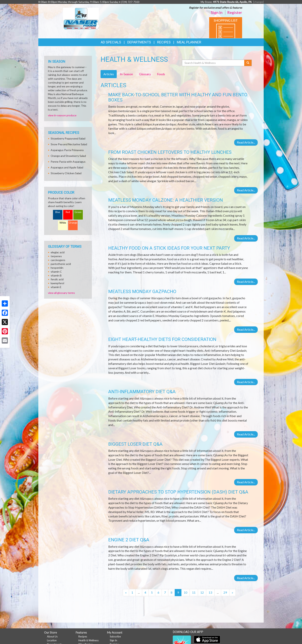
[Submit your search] (248, 63)
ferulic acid (57, 279)
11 (194, 592)
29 (225, 592)
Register (235, 12)
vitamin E (56, 287)
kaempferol (57, 283)
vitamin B (56, 275)
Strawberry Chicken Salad (66, 173)
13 (210, 592)
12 (202, 592)
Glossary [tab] (145, 74)
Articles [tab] (109, 74)
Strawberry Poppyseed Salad (68, 138)
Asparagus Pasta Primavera (67, 150)
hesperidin (57, 268)
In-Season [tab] (126, 74)
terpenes (56, 256)
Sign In (217, 12)
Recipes (164, 42)
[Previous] (126, 593)
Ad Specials (111, 42)
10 (185, 592)
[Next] (232, 593)
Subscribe (115, 636)
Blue (58, 212)
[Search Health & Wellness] (213, 63)
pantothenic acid (61, 264)
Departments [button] (139, 42)
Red (68, 212)
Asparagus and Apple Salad (67, 167)
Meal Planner (189, 42)
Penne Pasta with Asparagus (68, 162)
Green (78, 212)
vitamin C (56, 272)
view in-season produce (62, 115)
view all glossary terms (61, 293)
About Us (52, 636)
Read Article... (246, 142)
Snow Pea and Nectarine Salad (69, 144)
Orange (73, 223)
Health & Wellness (89, 640)
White (63, 223)
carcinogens (58, 260)
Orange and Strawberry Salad (68, 156)
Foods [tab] (161, 74)
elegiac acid (58, 252)
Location (52, 640)
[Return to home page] (81, 18)
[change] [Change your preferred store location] (258, 2)
